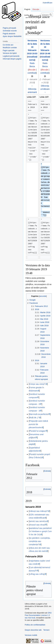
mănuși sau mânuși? (38, 511)
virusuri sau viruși (37, 525)
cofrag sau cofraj (37, 574)
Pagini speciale (9, 50)
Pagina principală (9, 28)
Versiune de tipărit (10, 53)
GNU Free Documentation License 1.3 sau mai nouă (38, 615)
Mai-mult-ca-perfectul (39, 414)
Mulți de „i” (34, 418)
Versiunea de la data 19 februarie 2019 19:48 (45, 47)
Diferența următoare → (45, 89)
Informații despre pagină (12, 59)
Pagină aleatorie (9, 34)
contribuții (32, 73)
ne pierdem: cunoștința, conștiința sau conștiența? (39, 541)
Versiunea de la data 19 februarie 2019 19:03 (32, 47)
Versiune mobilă (31, 635)
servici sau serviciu (38, 521)
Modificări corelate (10, 48)
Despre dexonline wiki (33, 630)
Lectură (23, 15)
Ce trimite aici (8, 45)
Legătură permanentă (11, 56)
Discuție (36, 9)
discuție (32, 70)
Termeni (46, 630)
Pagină (27, 9)
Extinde (47, 471)
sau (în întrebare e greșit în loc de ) (40, 531)
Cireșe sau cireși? (37, 384)
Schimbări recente (10, 31)
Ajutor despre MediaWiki (12, 36)
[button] (47, 471)
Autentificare (47, 3)
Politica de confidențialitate (35, 625)
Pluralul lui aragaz (37, 431)
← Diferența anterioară (32, 89)
